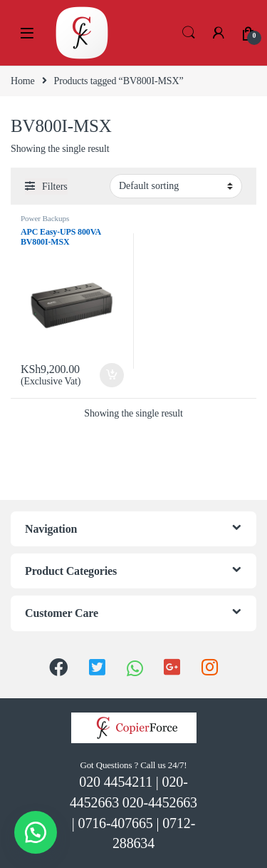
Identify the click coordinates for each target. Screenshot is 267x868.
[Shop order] (176, 186)
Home (23, 81)
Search (189, 33)
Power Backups (45, 218)
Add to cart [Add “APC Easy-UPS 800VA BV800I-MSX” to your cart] (112, 375)
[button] (36, 832)
